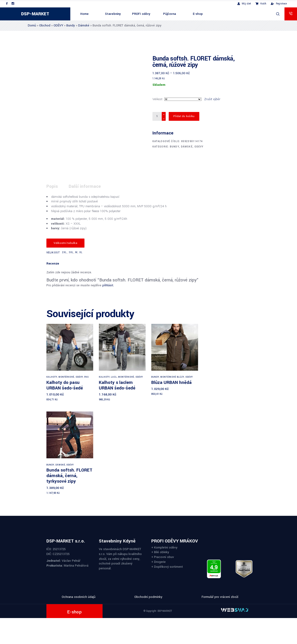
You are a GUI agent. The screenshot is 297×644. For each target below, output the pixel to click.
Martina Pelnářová (76, 566)
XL (81, 252)
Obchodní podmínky (148, 597)
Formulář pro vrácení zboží (220, 597)
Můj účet (244, 4)
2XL (64, 252)
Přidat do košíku (184, 116)
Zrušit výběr (212, 99)
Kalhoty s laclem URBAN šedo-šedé (117, 385)
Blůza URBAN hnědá (171, 382)
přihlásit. (108, 285)
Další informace (85, 186)
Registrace (279, 4)
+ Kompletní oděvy (164, 547)
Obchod (45, 25)
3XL (71, 252)
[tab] (57, 187)
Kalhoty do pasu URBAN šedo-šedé (65, 385)
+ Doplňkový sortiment (167, 566)
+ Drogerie (158, 562)
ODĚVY (58, 25)
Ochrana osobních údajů (79, 597)
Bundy (71, 25)
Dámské (84, 25)
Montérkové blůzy (172, 377)
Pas (86, 377)
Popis (52, 186)
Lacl (114, 377)
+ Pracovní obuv (163, 557)
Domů (32, 25)
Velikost (157, 99)
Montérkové (66, 377)
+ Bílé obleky (160, 552)
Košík (261, 4)
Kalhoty (52, 377)
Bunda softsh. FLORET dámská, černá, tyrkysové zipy (69, 476)
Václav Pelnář (71, 561)
